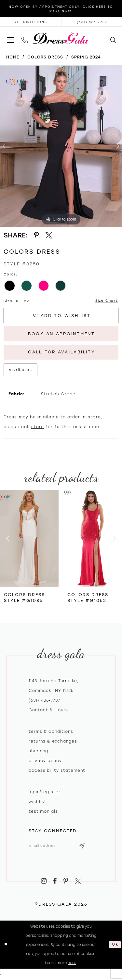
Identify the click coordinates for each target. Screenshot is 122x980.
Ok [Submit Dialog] (115, 946)
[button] (10, 38)
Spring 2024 (86, 57)
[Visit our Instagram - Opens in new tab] (44, 883)
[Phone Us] (25, 38)
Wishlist (38, 803)
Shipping (38, 752)
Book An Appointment (61, 334)
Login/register (45, 793)
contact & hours (48, 711)
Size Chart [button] (106, 301)
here (72, 965)
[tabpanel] (61, 146)
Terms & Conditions (51, 733)
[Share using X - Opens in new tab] (49, 235)
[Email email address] (58, 847)
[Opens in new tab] (31, 22)
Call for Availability (61, 353)
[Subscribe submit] (84, 847)
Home (13, 57)
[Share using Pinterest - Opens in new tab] (36, 235)
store (38, 428)
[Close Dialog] (6, 946)
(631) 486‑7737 (44, 702)
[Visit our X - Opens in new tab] (78, 883)
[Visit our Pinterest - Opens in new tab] (66, 883)
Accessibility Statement (57, 772)
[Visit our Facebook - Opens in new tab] (55, 883)
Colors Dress (45, 57)
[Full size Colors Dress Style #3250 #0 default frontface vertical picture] (61, 146)
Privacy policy (45, 762)
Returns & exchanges (53, 743)
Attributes (20, 371)
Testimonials (43, 813)
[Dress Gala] (61, 38)
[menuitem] (10, 38)
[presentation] (29, 540)
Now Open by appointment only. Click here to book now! (61, 9)
